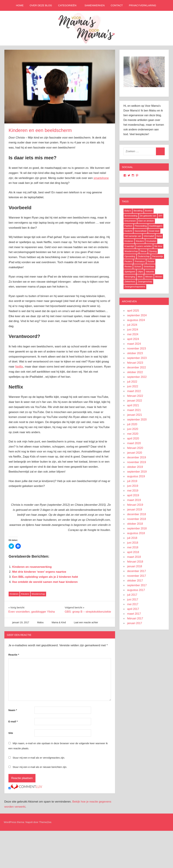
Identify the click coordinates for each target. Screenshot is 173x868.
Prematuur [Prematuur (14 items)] (140, 261)
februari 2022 (135, 396)
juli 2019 (132, 481)
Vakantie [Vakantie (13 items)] (150, 272)
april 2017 (133, 609)
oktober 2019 (135, 467)
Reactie (14, 655)
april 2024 (133, 339)
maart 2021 (134, 410)
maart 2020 (134, 443)
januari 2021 (135, 415)
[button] (60, 87)
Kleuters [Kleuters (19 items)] (140, 241)
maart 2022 (134, 391)
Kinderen (14, 594)
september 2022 (137, 377)
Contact (117, 5)
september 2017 (137, 585)
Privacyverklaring (143, 5)
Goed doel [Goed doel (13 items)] (154, 231)
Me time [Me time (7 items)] (158, 246)
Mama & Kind (59, 622)
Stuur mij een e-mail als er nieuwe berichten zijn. (40, 767)
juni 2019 (133, 486)
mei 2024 (133, 334)
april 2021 (133, 405)
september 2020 (137, 420)
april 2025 (133, 311)
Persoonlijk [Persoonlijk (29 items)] (158, 256)
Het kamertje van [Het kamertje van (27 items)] (133, 236)
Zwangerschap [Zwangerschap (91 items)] (145, 282)
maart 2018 (134, 557)
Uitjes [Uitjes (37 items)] (140, 272)
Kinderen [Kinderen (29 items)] (129, 241)
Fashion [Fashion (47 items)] (128, 226)
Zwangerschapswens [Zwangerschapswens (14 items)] (135, 287)
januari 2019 (135, 510)
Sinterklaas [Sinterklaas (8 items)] (149, 266)
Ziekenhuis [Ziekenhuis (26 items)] (130, 282)
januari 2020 (135, 453)
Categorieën (69, 5)
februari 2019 (135, 505)
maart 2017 (134, 614)
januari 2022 (135, 401)
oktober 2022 (135, 372)
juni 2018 (133, 543)
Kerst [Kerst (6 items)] (159, 236)
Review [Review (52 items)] (128, 266)
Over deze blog (41, 5)
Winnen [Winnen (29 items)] (149, 277)
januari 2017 (135, 623)
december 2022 (137, 367)
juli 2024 (132, 325)
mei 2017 (133, 604)
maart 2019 (134, 500)
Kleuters (25, 594)
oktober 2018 (135, 524)
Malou (40, 622)
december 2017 (137, 571)
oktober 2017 (135, 581)
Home (20, 5)
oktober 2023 (135, 353)
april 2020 (133, 438)
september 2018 (137, 528)
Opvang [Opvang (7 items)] (153, 251)
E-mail (13, 721)
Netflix (19, 367)
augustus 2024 (136, 320)
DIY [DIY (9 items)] (160, 216)
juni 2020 (133, 429)
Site (11, 733)
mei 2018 (133, 547)
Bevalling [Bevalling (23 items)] (138, 211)
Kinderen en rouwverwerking (32, 567)
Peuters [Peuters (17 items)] (128, 261)
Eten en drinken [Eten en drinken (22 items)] (146, 221)
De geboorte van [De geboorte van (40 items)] (148, 216)
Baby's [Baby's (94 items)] (128, 211)
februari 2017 (135, 618)
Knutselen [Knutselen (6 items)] (151, 241)
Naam (13, 710)
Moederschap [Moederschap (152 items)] (131, 251)
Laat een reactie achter (86, 622)
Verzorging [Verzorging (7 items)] (130, 277)
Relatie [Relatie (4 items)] (151, 261)
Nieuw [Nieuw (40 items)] (143, 251)
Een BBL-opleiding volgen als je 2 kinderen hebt (45, 577)
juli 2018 (132, 538)
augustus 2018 (136, 533)
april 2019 (133, 495)
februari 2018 (135, 562)
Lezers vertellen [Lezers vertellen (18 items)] (144, 246)
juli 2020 (132, 424)
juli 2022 (132, 382)
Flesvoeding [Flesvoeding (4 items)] (141, 226)
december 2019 (137, 457)
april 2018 (133, 552)
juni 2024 (133, 330)
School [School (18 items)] (138, 266)
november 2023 (137, 349)
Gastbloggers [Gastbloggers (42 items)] (156, 226)
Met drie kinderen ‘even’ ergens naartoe (39, 572)
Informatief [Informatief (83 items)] (149, 236)
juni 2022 (133, 386)
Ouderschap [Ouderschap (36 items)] (144, 256)
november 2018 (137, 519)
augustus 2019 (136, 476)
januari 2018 (135, 566)
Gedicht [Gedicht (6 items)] (128, 231)
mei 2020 (133, 434)
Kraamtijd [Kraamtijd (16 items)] (129, 246)
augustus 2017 (136, 590)
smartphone (101, 178)
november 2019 (137, 462)
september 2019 (137, 472)
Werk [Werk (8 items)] (140, 277)
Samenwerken (95, 5)
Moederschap (38, 594)
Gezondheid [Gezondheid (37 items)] (141, 231)
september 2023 (137, 358)
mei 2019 (133, 491)
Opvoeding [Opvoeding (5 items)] (130, 256)
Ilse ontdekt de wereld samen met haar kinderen (45, 582)
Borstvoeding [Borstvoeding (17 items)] (131, 216)
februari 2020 (135, 448)
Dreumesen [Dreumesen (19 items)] (130, 221)
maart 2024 (134, 344)
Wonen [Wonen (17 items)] (159, 277)
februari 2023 (135, 363)
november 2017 (137, 576)
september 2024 (137, 315)
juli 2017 (132, 595)
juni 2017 (133, 599)
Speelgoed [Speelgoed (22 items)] (130, 272)
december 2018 (137, 514)
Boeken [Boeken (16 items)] (149, 211)
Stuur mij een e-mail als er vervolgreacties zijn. (39, 758)
